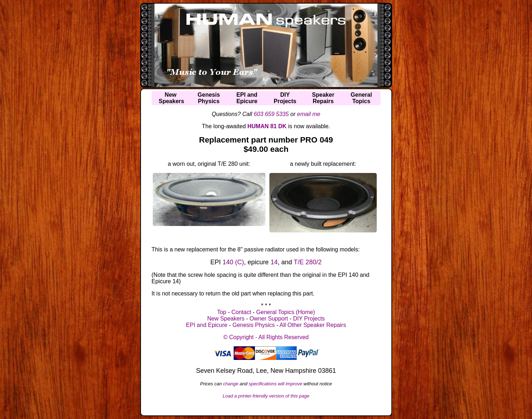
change (231, 384)
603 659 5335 (271, 114)
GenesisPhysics (209, 98)
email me (309, 114)
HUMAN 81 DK (267, 126)
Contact (241, 312)
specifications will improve (275, 384)
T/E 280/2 (308, 262)
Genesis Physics (254, 325)
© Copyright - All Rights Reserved (266, 337)
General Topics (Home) (285, 312)
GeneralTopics (361, 98)
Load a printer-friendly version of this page (266, 396)
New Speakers (226, 319)
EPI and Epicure (207, 325)
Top (222, 312)
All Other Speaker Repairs (313, 325)
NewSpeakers (172, 98)
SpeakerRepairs (323, 98)
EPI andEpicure (247, 98)
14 (274, 262)
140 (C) (233, 262)
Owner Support (269, 319)
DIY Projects (309, 319)
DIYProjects (285, 98)
